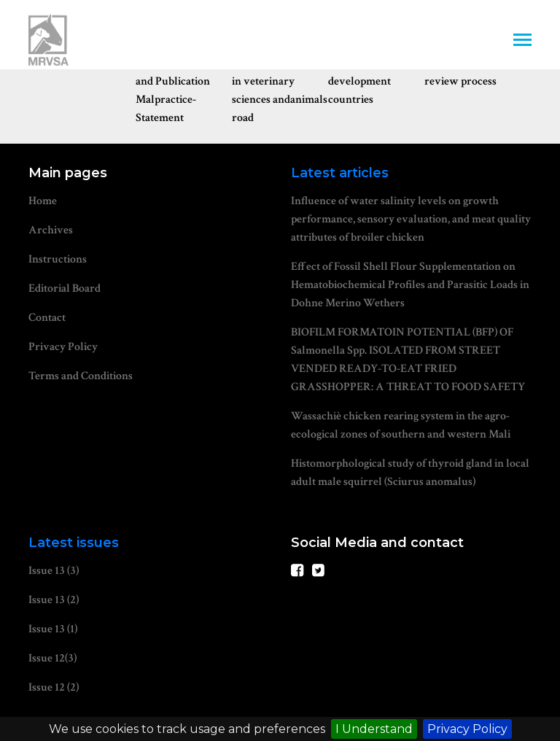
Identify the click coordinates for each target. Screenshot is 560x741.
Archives (51, 230)
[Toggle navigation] (522, 41)
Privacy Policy (467, 729)
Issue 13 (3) (54, 571)
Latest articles (340, 173)
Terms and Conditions (81, 376)
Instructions (58, 259)
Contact (47, 318)
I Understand (374, 729)
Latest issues (74, 543)
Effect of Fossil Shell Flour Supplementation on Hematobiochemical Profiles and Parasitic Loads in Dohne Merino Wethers (410, 285)
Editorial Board (65, 288)
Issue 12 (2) (54, 687)
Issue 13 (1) (53, 629)
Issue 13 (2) (54, 600)
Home (43, 201)
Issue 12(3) (52, 658)
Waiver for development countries (359, 81)
